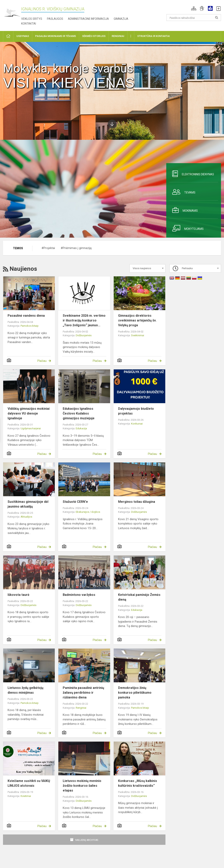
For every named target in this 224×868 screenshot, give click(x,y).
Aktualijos (26, 517)
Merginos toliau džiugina (137, 502)
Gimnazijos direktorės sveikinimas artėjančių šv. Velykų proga (137, 320)
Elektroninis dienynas (192, 174)
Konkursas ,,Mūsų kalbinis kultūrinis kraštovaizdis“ (138, 783)
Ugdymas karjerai (31, 428)
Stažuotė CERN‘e (75, 502)
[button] (194, 8)
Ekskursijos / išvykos (88, 512)
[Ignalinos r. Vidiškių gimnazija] (12, 13)
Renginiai (81, 708)
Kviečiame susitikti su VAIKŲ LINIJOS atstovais (29, 783)
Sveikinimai (138, 335)
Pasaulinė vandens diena (26, 316)
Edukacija (81, 428)
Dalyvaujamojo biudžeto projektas (136, 411)
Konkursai (137, 424)
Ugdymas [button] (23, 36)
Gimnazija (121, 19)
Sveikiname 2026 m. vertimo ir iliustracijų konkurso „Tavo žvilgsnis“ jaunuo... (84, 320)
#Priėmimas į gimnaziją (76, 248)
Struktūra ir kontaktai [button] (154, 36)
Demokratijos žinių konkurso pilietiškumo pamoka (135, 693)
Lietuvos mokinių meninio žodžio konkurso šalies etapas (82, 786)
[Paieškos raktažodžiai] (194, 18)
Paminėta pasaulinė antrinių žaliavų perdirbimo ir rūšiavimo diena (83, 693)
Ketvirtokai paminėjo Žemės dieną (139, 597)
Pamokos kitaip (30, 326)
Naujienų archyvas (87, 840)
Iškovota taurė (18, 595)
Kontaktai (29, 24)
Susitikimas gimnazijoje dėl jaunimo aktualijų (28, 504)
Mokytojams (186, 228)
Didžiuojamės (84, 335)
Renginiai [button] (118, 36)
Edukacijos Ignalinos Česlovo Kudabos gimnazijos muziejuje (79, 413)
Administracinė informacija (88, 19)
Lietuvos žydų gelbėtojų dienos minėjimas (25, 690)
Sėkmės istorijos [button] (94, 36)
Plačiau (42, 361)
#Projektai (48, 248)
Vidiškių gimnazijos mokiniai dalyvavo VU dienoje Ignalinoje (29, 413)
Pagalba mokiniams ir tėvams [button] (56, 36)
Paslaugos (55, 19)
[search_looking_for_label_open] (217, 18)
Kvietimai (26, 796)
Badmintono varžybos (79, 595)
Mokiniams (184, 210)
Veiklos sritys (32, 19)
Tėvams (182, 192)
